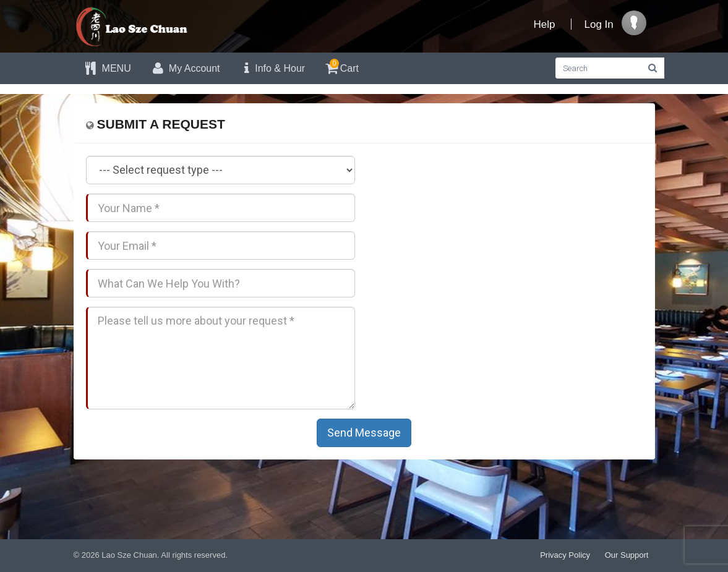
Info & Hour (272, 68)
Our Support (627, 555)
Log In (599, 24)
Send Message (364, 433)
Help (545, 24)
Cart (341, 66)
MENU (107, 68)
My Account (185, 68)
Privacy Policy (565, 555)
